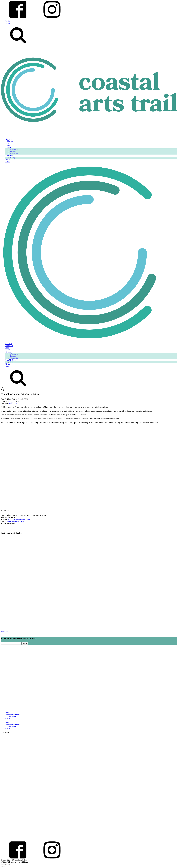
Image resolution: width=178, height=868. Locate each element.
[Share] (6, 865)
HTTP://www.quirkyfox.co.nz (19, 519)
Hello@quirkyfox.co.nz (15, 521)
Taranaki (13, 151)
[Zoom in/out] (2, 865)
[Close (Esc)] (9, 865)
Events (8, 145)
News (7, 160)
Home (8, 712)
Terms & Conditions (13, 714)
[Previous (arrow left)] (2, 867)
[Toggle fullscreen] (4, 865)
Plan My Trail (11, 155)
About (8, 162)
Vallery (13, 158)
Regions (8, 147)
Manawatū (14, 153)
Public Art (9, 141)
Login (8, 21)
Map (7, 143)
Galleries (9, 139)
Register (8, 23)
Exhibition (13, 403)
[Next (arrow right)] (4, 867)
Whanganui (14, 149)
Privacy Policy (11, 716)
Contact (8, 718)
